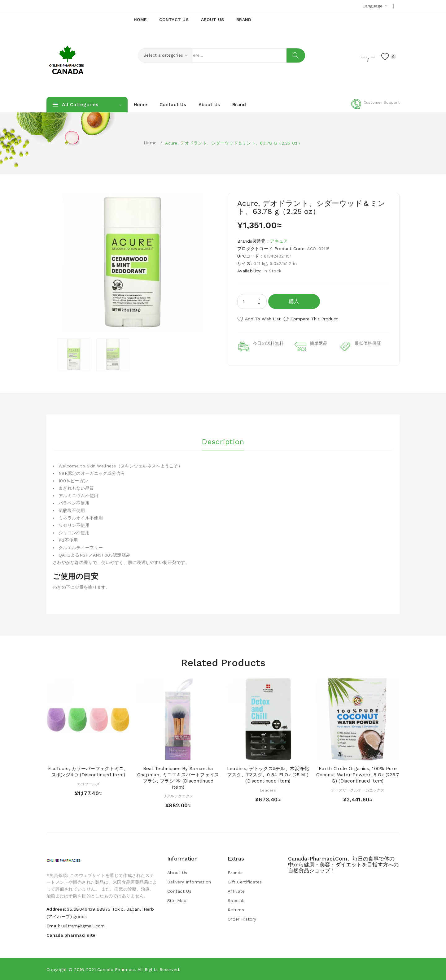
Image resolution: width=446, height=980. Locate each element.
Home (150, 143)
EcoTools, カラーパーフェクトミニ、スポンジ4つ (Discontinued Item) (88, 771)
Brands (235, 872)
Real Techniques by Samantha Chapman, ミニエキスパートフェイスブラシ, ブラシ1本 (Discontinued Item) (178, 777)
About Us (177, 872)
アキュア (279, 241)
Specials (237, 900)
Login (361, 56)
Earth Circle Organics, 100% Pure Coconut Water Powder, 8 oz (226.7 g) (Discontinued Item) (358, 774)
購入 (294, 301)
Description (223, 439)
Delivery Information (189, 882)
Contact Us (179, 891)
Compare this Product (321, 319)
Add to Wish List (263, 319)
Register (338, 56)
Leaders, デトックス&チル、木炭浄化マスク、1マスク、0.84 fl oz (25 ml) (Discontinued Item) (268, 774)
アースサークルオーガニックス (358, 790)
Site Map (177, 900)
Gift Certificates (245, 882)
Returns (236, 909)
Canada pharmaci (116, 969)
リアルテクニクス (178, 796)
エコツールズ (88, 783)
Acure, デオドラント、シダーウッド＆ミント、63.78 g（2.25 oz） (234, 143)
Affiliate (236, 891)
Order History (242, 919)
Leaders (268, 790)
